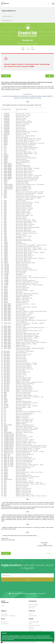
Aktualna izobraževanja (33, 604)
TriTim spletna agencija (21, 642)
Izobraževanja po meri (33, 606)
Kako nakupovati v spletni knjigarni (8, 616)
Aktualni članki (4, 622)
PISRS (32, 66)
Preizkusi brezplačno (33, 616)
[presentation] (27, 588)
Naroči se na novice (5, 624)
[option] (27, 40)
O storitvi (31, 614)
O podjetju (31, 622)
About (36, 622)
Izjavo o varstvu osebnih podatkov (37, 593)
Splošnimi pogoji (23, 593)
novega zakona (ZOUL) (14, 636)
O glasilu (3, 606)
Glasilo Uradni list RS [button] (8, 16)
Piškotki (10, 642)
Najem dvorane (32, 608)
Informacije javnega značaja (34, 625)
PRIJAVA (28, 579)
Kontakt (30, 624)
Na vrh (48, 553)
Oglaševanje (31, 627)
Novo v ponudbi (4, 614)
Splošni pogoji (31, 629)
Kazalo (6, 76)
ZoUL (32, 64)
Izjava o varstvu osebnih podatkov (36, 631)
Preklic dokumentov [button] (8, 21)
